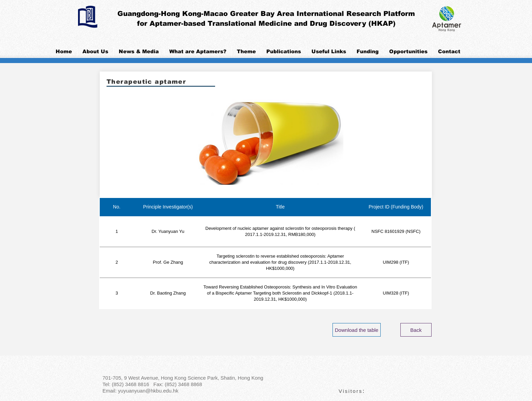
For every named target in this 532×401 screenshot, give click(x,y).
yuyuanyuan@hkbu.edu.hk (148, 391)
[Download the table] (357, 330)
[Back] (416, 330)
